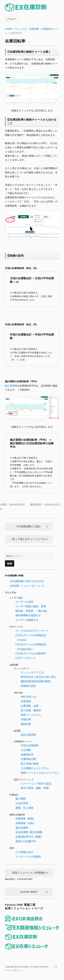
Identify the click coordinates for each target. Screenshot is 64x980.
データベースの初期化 (28, 857)
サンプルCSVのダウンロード (32, 631)
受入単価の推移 (30, 764)
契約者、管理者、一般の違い (32, 611)
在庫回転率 (27, 754)
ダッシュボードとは (32, 672)
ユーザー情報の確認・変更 (31, 606)
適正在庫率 (22, 828)
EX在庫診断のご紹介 (29, 526)
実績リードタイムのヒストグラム (40, 773)
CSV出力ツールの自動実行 (31, 653)
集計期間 (10, 386)
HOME (9, 29)
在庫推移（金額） (26, 823)
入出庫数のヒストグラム (35, 768)
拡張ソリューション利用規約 (29, 873)
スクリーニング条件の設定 (36, 784)
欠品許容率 (22, 803)
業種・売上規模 (24, 808)
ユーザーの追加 (24, 602)
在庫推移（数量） (26, 819)
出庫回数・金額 (30, 706)
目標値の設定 (28, 686)
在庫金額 (26, 701)
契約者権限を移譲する (28, 615)
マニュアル (21, 29)
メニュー (11, 19)
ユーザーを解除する (27, 620)
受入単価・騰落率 (31, 710)
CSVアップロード (26, 658)
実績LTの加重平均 (26, 841)
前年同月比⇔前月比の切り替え (39, 677)
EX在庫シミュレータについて (27, 586)
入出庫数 (26, 750)
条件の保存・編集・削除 (35, 788)
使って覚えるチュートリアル (29, 539)
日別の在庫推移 (30, 745)
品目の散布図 (28, 735)
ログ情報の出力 (24, 852)
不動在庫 (26, 719)
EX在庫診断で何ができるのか (27, 581)
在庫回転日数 (28, 759)
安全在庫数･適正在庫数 (29, 832)
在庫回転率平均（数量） (29, 837)
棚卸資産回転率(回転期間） (36, 681)
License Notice (29, 892)
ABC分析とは (28, 697)
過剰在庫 (26, 724)
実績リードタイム (31, 715)
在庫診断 (34, 29)
